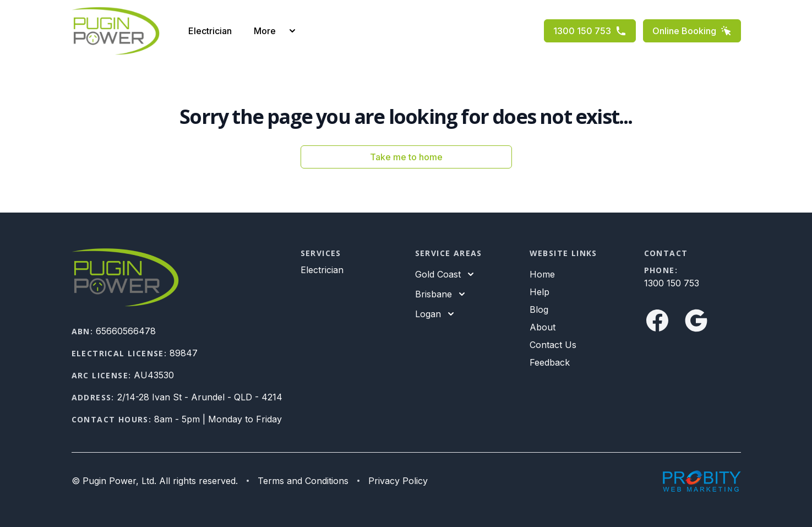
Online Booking (692, 31)
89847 (184, 353)
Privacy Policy (398, 481)
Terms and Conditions (303, 481)
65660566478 (126, 331)
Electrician (210, 31)
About (543, 327)
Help (539, 292)
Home (542, 274)
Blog (539, 309)
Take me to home (406, 157)
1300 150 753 (590, 31)
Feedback (550, 362)
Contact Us (553, 345)
